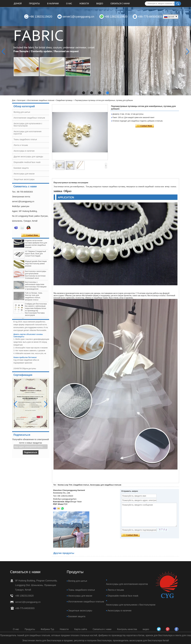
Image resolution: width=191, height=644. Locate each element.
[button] (84, 93)
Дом (14, 100)
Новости (84, 3)
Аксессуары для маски (24, 174)
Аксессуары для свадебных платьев (106, 485)
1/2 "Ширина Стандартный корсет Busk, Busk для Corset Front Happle (36, 255)
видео (100, 3)
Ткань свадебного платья (25, 139)
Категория (21, 100)
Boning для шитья (22, 112)
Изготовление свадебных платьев (41, 100)
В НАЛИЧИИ (53, 3)
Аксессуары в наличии (24, 151)
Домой (18, 3)
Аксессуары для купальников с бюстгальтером (131, 605)
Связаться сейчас (31, 235)
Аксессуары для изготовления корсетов (127, 584)
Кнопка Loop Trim (65, 485)
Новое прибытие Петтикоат (25, 358)
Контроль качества (127, 629)
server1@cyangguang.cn (78, 17)
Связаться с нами (120, 3)
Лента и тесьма (21, 145)
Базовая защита (21, 168)
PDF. (66, 504)
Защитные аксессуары (24, 179)
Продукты (34, 3)
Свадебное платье (81, 485)
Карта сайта (81, 629)
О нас (69, 3)
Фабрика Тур (47, 629)
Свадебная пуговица (64, 100)
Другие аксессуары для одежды (28, 157)
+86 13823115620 (41, 17)
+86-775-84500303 (150, 17)
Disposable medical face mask (27, 162)
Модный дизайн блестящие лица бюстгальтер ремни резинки (36, 265)
